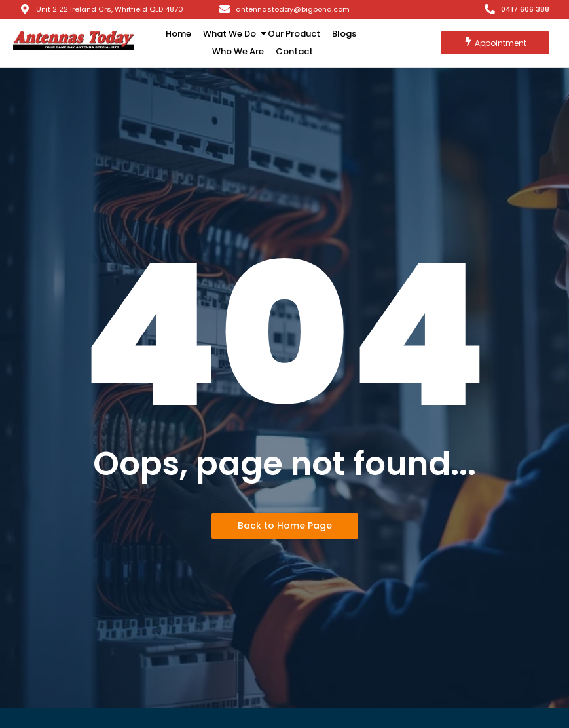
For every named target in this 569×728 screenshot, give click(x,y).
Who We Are (238, 51)
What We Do (232, 34)
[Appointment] (495, 43)
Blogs (344, 34)
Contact (294, 51)
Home (178, 34)
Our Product (294, 34)
